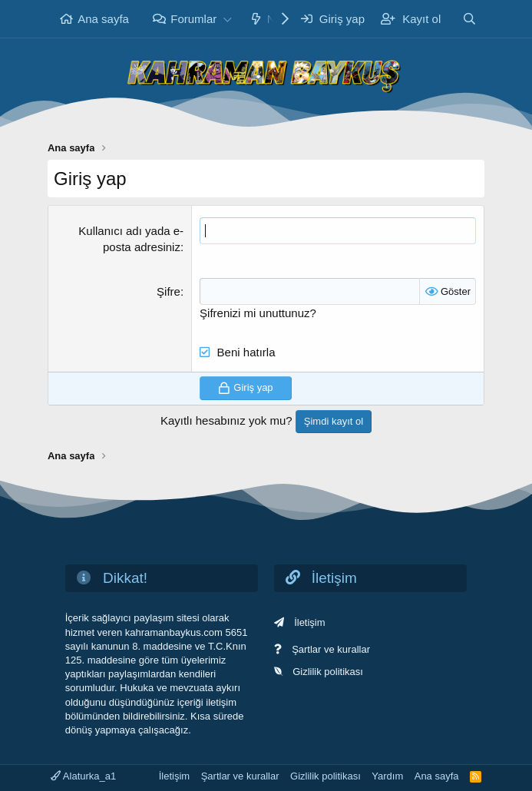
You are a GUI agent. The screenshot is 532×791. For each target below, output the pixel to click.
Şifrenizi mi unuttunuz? (258, 313)
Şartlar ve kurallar (331, 649)
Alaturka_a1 (83, 776)
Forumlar (193, 19)
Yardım (387, 776)
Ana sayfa (103, 19)
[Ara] (469, 19)
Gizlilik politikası (328, 672)
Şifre (169, 291)
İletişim (309, 622)
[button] (227, 19)
